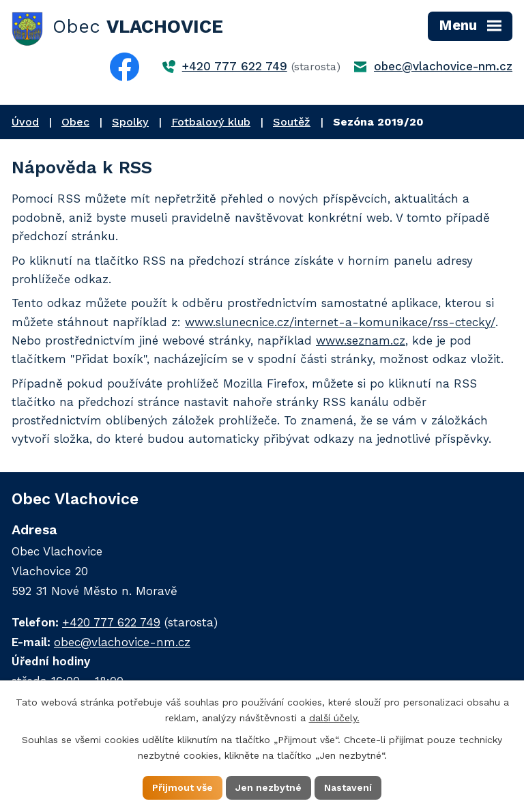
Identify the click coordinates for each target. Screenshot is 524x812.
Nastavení (348, 787)
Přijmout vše (183, 787)
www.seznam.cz (361, 340)
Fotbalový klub (211, 122)
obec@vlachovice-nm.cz (443, 66)
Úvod (25, 122)
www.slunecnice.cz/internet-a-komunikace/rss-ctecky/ (340, 322)
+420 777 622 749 (235, 66)
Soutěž (292, 122)
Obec (75, 122)
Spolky (130, 122)
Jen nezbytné (268, 787)
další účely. (334, 718)
